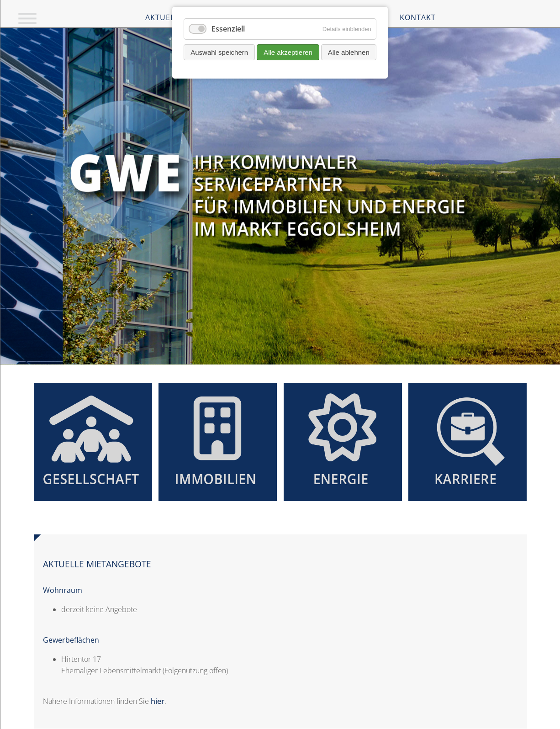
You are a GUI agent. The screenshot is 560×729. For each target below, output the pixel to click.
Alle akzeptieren (288, 52)
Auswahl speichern (219, 52)
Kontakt (418, 17)
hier (158, 701)
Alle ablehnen (349, 52)
